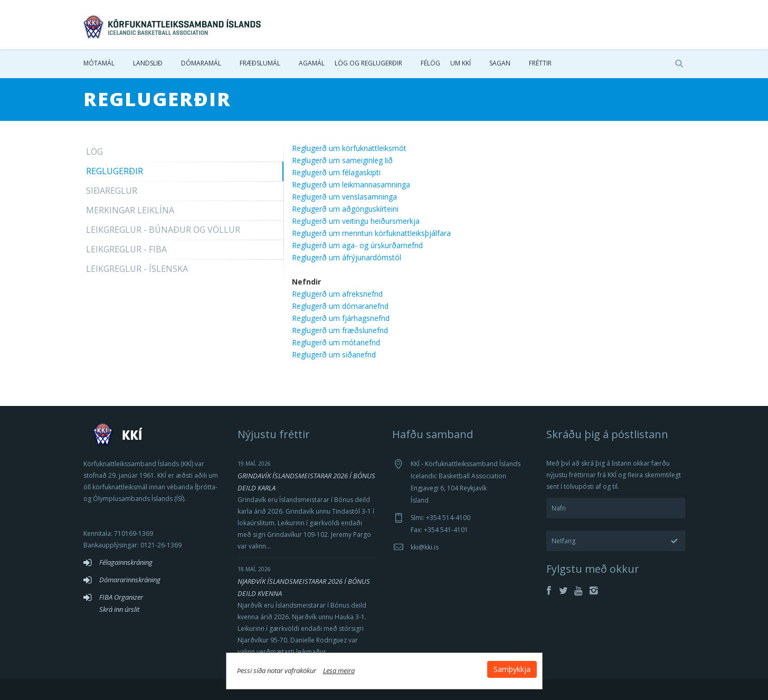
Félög (430, 63)
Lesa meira (339, 670)
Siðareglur (112, 191)
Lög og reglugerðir (368, 63)
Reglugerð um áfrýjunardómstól (347, 257)
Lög (94, 152)
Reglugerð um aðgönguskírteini (345, 209)
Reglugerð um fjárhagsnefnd (341, 318)
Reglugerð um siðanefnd (334, 354)
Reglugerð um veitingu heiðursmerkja (356, 221)
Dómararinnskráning (130, 580)
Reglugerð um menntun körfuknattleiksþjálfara (371, 233)
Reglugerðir (115, 171)
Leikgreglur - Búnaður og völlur (163, 230)
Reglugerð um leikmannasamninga (351, 185)
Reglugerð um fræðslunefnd (340, 330)
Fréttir (540, 63)
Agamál (312, 63)
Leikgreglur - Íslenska (137, 269)
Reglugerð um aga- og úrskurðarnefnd (357, 245)
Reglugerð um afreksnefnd (337, 294)
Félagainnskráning (126, 562)
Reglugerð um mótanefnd (336, 342)
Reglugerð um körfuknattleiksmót (349, 148)
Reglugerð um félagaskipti (336, 172)
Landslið (148, 63)
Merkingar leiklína (130, 210)
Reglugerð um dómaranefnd (340, 306)
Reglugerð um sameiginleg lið (342, 160)
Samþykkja (512, 669)
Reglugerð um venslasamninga (344, 197)
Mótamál (99, 63)
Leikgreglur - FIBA (126, 249)
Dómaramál (201, 63)
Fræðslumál (260, 63)
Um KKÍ (461, 63)
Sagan (500, 63)
